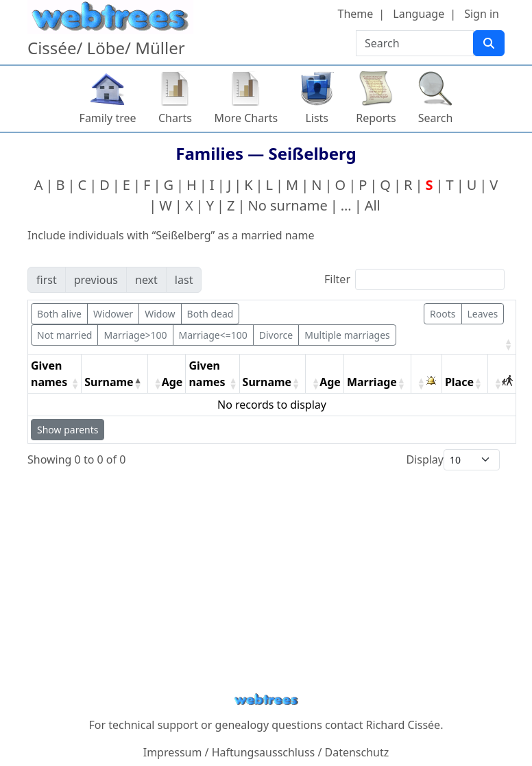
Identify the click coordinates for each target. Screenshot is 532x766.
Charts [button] (175, 118)
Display (425, 459)
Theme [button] (356, 14)
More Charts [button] (246, 118)
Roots (443, 314)
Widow (160, 314)
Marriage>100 (135, 335)
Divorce (276, 335)
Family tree (108, 118)
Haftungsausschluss (264, 752)
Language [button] (419, 14)
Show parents (68, 430)
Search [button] (436, 118)
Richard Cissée (403, 725)
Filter (337, 279)
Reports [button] (376, 118)
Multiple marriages (347, 335)
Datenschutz (357, 752)
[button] (507, 344)
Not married (64, 335)
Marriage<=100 (213, 335)
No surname (288, 205)
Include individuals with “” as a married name (171, 235)
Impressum (173, 752)
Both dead (210, 314)
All (373, 205)
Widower (113, 314)
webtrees (266, 700)
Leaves (483, 314)
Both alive (59, 314)
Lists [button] (317, 118)
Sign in (482, 14)
